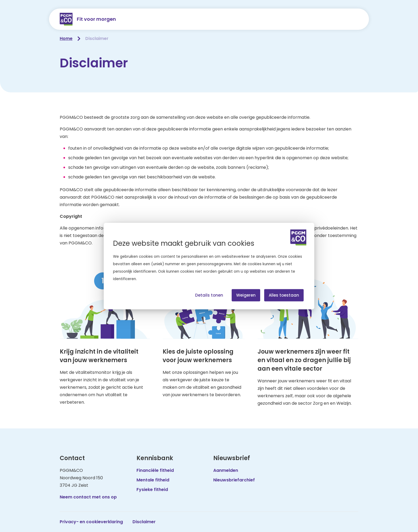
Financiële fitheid (155, 470)
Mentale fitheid (153, 480)
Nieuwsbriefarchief (234, 480)
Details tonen (209, 295)
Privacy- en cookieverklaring (91, 522)
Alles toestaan (284, 295)
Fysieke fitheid (152, 490)
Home (66, 38)
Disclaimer (144, 522)
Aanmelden (226, 470)
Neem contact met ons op (88, 497)
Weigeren (246, 295)
